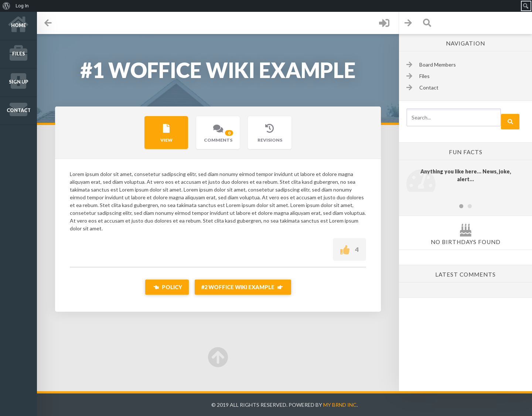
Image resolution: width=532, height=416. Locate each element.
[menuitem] (6, 6)
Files (19, 54)
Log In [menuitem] (22, 6)
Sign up (19, 82)
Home (19, 25)
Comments (219, 136)
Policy (167, 287)
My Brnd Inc (340, 405)
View (166, 140)
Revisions (270, 140)
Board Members (438, 65)
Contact (19, 110)
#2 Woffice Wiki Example (243, 287)
